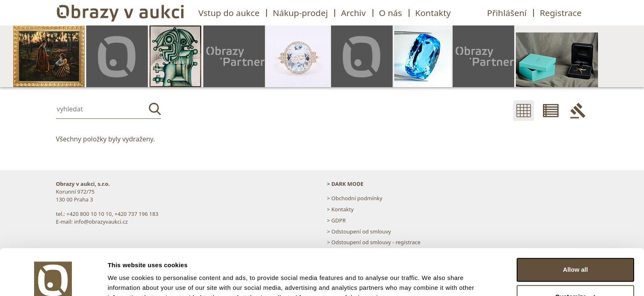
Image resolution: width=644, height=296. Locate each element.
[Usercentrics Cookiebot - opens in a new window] (53, 280)
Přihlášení (507, 13)
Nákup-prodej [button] (300, 13)
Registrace (561, 13)
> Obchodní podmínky (355, 198)
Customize (576, 256)
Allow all (576, 229)
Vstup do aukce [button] (229, 13)
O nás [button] (391, 13)
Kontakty (433, 13)
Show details (127, 280)
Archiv (353, 13)
